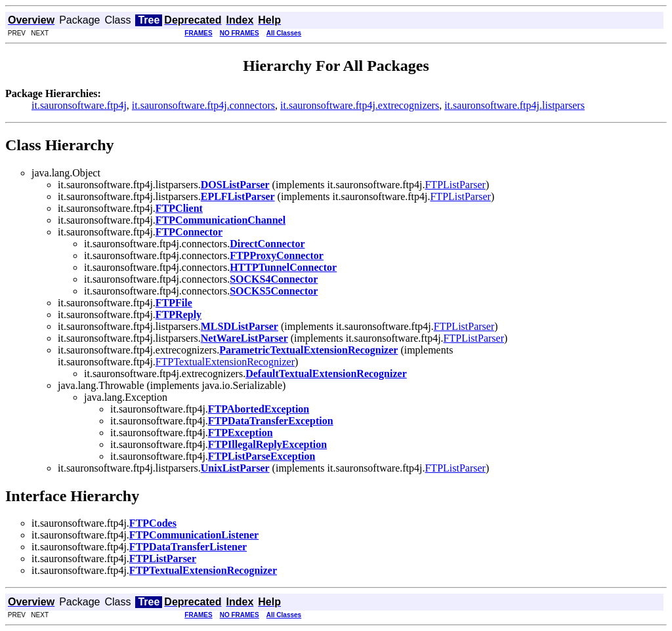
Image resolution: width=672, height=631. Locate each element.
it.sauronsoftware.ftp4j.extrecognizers (360, 105)
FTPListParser (455, 185)
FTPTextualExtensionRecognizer (225, 362)
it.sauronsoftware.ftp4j (79, 105)
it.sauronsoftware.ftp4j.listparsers (514, 105)
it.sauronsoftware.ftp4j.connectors (203, 105)
